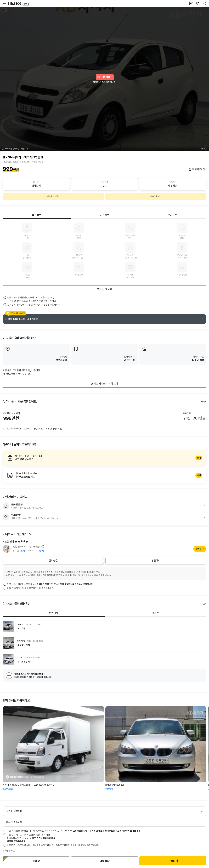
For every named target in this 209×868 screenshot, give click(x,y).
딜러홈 (199, 549)
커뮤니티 (54, 613)
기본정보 (105, 215)
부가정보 (172, 215)
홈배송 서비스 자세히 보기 (105, 384)
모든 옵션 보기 (105, 289)
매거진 (155, 613)
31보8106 (19, 4)
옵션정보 (37, 215)
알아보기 (104, 458)
